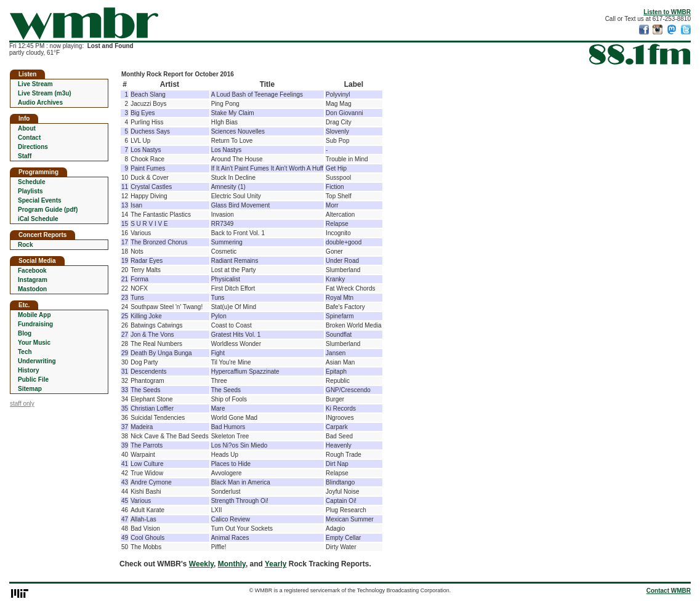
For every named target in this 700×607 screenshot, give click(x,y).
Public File (33, 380)
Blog (25, 333)
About (27, 128)
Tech (25, 352)
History (28, 370)
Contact (29, 138)
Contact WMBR (669, 591)
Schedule (31, 182)
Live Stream (35, 84)
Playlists (30, 191)
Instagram (33, 280)
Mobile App (34, 315)
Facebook (32, 271)
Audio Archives (40, 103)
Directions (33, 147)
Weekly (201, 564)
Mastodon (32, 289)
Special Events (40, 200)
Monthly (232, 564)
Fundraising (35, 324)
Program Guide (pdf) (48, 210)
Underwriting (37, 361)
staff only (22, 404)
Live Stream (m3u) (45, 93)
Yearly (276, 564)
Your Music (34, 343)
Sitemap (30, 389)
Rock (25, 245)
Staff (25, 156)
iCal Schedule (38, 219)
